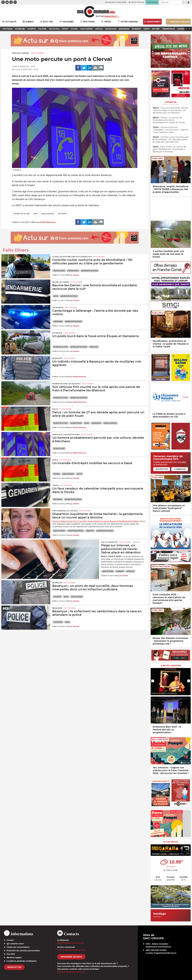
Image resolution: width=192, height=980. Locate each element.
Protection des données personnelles (23, 951)
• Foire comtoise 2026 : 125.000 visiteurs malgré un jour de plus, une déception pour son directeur (170, 110)
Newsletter (14, 967)
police (66, 597)
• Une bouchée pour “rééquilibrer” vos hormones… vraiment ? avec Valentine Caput (171, 130)
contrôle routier (73, 271)
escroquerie (58, 499)
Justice (136, 542)
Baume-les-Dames (61, 282)
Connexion (180, 469)
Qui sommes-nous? (15, 944)
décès (87, 423)
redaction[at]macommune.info (71, 943)
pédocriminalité (108, 571)
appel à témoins (59, 531)
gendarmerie (96, 423)
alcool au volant (59, 271)
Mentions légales (14, 958)
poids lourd (94, 347)
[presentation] (153, 681)
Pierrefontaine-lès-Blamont (67, 384)
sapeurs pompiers (110, 423)
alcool (56, 296)
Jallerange (58, 307)
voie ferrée (62, 214)
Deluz (55, 409)
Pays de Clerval (21, 53)
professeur (130, 571)
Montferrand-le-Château (65, 511)
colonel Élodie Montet (76, 531)
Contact (10, 940)
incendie (57, 474)
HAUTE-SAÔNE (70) (109, 542)
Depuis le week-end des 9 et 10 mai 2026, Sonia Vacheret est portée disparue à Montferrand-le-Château (95, 521)
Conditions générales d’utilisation (22, 961)
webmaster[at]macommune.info (71, 972)
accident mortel (76, 423)
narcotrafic (57, 597)
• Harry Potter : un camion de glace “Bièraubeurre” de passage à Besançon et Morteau (169, 149)
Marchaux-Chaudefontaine (66, 435)
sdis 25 (79, 474)
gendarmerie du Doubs (90, 271)
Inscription (162, 469)
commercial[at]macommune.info (72, 950)
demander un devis (71, 957)
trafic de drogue (77, 597)
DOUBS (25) (57, 333)
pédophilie (120, 571)
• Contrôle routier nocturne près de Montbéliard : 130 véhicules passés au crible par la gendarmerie (171, 139)
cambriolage (58, 321)
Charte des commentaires (18, 947)
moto (35, 214)
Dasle (55, 460)
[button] (183, 2)
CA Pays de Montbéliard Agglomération (72, 257)
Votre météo (171, 842)
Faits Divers (37, 53)
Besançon (57, 358)
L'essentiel (171, 102)
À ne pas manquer (171, 666)
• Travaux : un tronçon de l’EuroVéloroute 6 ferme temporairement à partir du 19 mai (169, 120)
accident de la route (22, 214)
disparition (90, 531)
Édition (100, 16)
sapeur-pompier (48, 214)
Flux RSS (11, 954)
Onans (55, 485)
